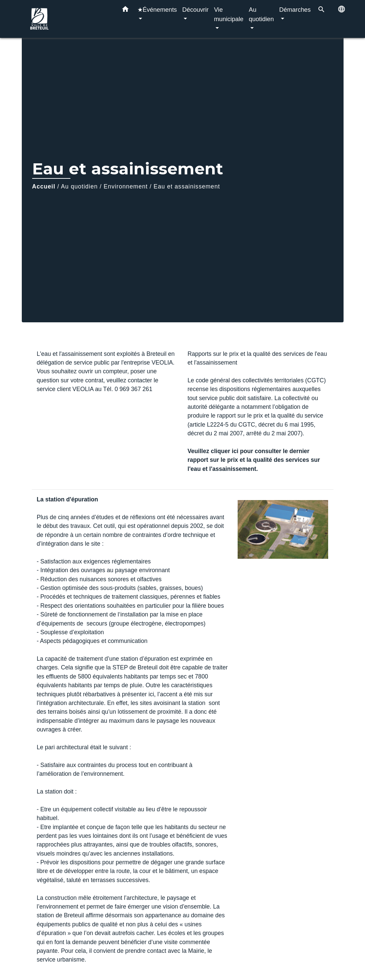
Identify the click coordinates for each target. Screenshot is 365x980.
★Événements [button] (157, 10)
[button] (125, 10)
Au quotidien (79, 186)
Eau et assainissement (187, 186)
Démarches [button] (295, 10)
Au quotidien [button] (261, 14)
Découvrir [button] (196, 10)
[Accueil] (69, 19)
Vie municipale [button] (229, 14)
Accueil (44, 186)
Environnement (126, 186)
